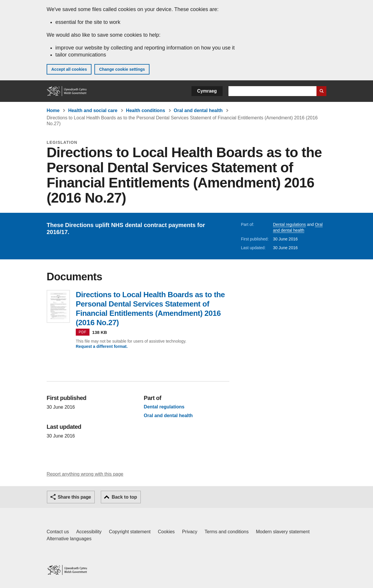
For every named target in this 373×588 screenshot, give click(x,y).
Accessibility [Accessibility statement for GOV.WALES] (89, 532)
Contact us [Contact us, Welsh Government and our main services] (58, 532)
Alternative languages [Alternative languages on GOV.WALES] (69, 539)
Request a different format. (102, 346)
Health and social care (93, 110)
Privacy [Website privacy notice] (190, 532)
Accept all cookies (69, 69)
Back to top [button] (124, 497)
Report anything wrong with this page (85, 474)
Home (53, 110)
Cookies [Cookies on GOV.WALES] (166, 532)
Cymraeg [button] (207, 91)
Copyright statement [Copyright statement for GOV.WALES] (130, 532)
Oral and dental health (198, 110)
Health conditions (145, 110)
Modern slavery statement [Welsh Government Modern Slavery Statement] (283, 532)
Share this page (74, 497)
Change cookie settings (122, 69)
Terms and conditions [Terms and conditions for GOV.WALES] (227, 532)
